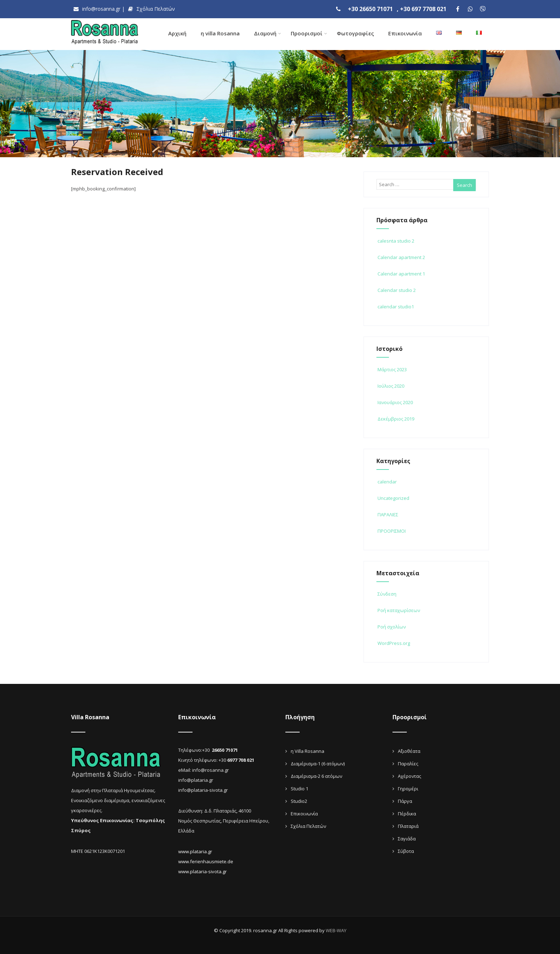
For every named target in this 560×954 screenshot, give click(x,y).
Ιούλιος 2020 (391, 385)
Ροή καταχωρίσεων (398, 609)
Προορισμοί (309, 33)
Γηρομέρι (408, 787)
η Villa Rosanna (307, 750)
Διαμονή (267, 33)
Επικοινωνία (405, 33)
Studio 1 (299, 787)
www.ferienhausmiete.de (206, 860)
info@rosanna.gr (95, 9)
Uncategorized (393, 497)
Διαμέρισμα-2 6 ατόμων (316, 775)
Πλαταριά (408, 825)
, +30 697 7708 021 (422, 9)
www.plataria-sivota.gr (202, 870)
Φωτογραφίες (355, 33)
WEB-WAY (336, 929)
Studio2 (299, 800)
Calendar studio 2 (396, 289)
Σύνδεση (386, 593)
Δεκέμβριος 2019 (396, 418)
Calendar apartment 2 (401, 256)
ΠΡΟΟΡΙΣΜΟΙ (391, 530)
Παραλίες (408, 762)
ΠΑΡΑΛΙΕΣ (387, 513)
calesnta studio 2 (395, 240)
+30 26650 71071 (373, 9)
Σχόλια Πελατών (147, 9)
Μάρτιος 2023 (392, 368)
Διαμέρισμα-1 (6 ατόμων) (318, 762)
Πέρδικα (407, 813)
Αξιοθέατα (409, 750)
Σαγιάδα (407, 838)
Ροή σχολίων (391, 626)
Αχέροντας (409, 775)
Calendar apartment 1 (401, 273)
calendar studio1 (395, 305)
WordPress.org (393, 642)
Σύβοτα (406, 850)
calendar (387, 481)
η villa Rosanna (220, 33)
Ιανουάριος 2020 (395, 401)
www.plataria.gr (195, 850)
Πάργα (405, 800)
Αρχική (177, 33)
